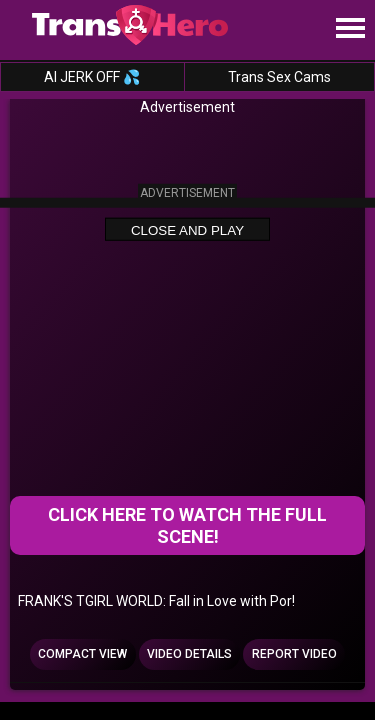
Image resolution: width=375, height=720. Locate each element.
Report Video (294, 654)
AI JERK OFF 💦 (92, 77)
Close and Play (187, 229)
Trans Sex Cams (279, 77)
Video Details (189, 654)
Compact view (82, 654)
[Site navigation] (350, 29)
